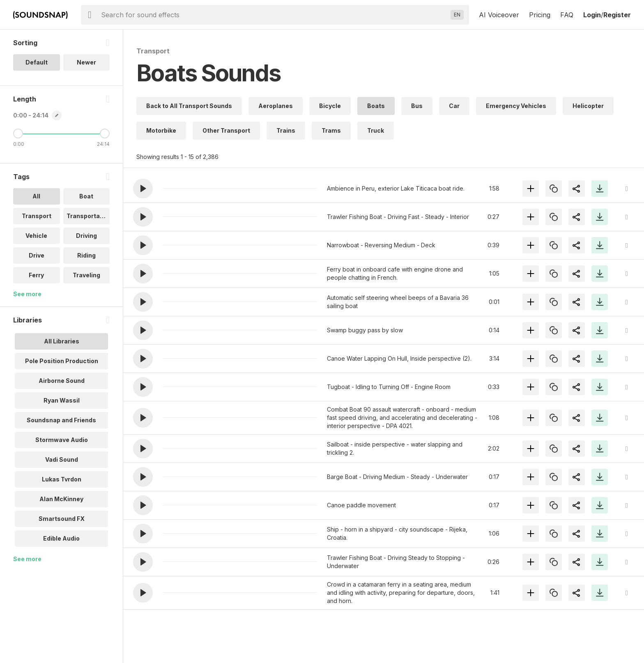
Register (617, 15)
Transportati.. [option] (87, 216)
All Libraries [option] (62, 341)
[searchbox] (274, 15)
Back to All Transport (189, 106)
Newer (86, 62)
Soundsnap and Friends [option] (61, 420)
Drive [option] (37, 255)
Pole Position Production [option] (62, 361)
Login (592, 15)
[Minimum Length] (18, 134)
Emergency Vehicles (516, 106)
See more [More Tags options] (27, 294)
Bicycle (330, 106)
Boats (376, 106)
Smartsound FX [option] (62, 519)
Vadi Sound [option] (62, 459)
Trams (331, 130)
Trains (286, 130)
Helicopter (588, 106)
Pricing (540, 15)
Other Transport (226, 130)
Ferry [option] (36, 275)
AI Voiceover (499, 15)
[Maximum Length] (105, 134)
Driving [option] (86, 236)
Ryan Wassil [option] (62, 400)
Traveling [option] (86, 275)
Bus (417, 106)
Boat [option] (86, 196)
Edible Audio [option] (61, 538)
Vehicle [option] (36, 236)
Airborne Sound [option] (62, 381)
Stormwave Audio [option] (62, 440)
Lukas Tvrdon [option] (62, 479)
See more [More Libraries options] (27, 559)
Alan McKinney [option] (61, 499)
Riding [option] (86, 255)
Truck (376, 130)
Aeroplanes (276, 106)
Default (37, 62)
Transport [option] (37, 216)
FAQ (567, 15)
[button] (143, 189)
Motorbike (161, 130)
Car (454, 106)
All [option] (36, 196)
